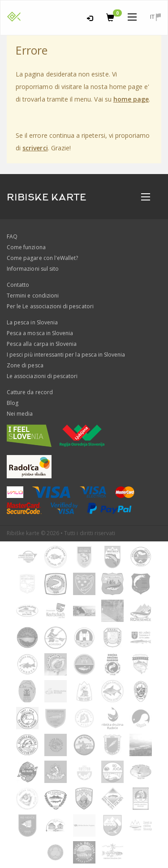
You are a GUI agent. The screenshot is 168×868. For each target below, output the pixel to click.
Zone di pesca (25, 365)
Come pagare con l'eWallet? (42, 258)
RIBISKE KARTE (47, 197)
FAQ (12, 236)
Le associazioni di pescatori (42, 376)
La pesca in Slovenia (32, 322)
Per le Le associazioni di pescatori (50, 306)
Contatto (18, 285)
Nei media (20, 414)
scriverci (35, 148)
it (155, 17)
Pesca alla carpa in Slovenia (42, 344)
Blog (13, 403)
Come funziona (26, 247)
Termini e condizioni (33, 296)
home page (131, 99)
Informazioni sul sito (33, 269)
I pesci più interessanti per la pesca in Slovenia (66, 355)
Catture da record (30, 392)
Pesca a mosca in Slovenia (40, 333)
